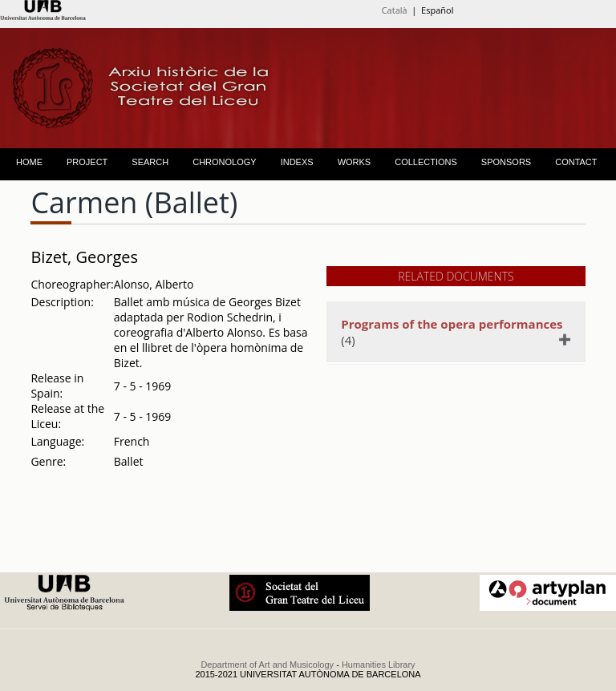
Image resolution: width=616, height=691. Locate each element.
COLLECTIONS (426, 162)
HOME (29, 162)
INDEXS (297, 162)
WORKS (355, 162)
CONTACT (576, 162)
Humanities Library (379, 665)
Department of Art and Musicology (267, 665)
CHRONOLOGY (224, 162)
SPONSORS (506, 162)
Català (395, 10)
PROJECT (87, 162)
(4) (453, 332)
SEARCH (150, 162)
